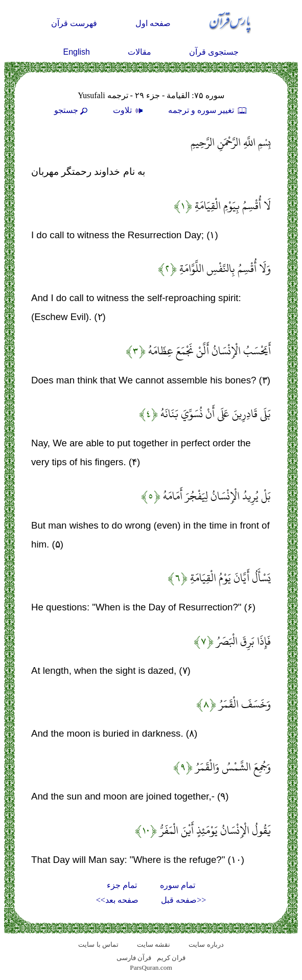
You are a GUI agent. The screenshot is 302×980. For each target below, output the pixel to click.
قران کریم (171, 958)
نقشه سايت (154, 944)
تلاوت (129, 110)
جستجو (72, 110)
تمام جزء (122, 885)
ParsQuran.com (151, 967)
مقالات (140, 52)
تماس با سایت (98, 944)
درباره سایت (206, 944)
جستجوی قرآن (214, 52)
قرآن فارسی (134, 958)
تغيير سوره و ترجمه (208, 110)
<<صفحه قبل (183, 900)
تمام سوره (178, 885)
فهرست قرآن (74, 23)
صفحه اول (153, 23)
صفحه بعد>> (117, 900)
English (77, 52)
